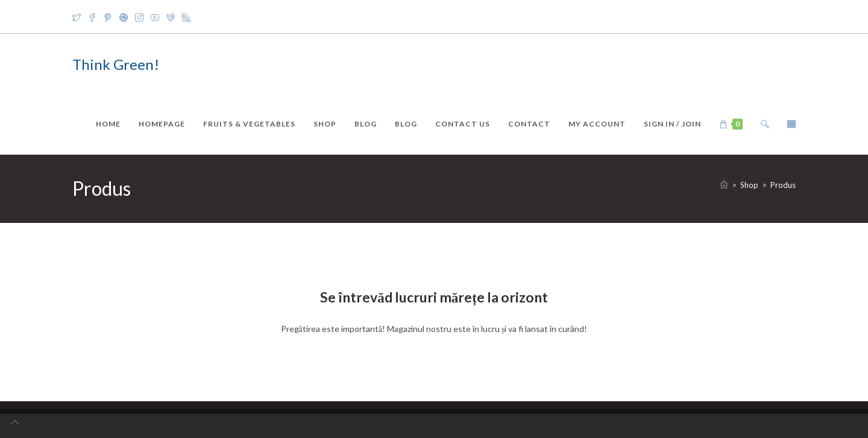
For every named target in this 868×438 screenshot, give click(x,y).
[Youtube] (155, 17)
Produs (783, 185)
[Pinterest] (108, 17)
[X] (78, 17)
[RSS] (186, 17)
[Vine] (171, 17)
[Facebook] (92, 17)
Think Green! (116, 64)
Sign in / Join (672, 124)
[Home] (724, 185)
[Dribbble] (124, 17)
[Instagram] (139, 17)
